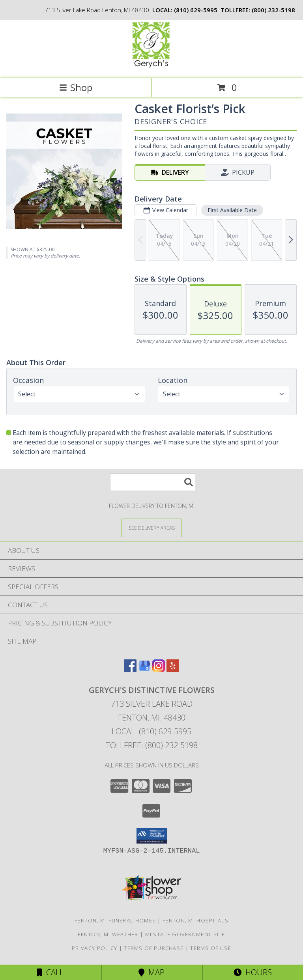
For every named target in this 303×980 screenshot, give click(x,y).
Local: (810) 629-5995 (151, 731)
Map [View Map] (151, 972)
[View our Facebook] (130, 669)
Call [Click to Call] (50, 972)
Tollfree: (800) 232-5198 (152, 745)
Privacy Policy (94, 948)
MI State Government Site (185, 934)
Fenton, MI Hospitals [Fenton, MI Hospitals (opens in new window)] (195, 920)
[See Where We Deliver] (151, 527)
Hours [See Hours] (253, 972)
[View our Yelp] (173, 669)
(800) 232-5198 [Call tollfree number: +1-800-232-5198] (273, 10)
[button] (152, 836)
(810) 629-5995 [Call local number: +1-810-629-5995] (196, 10)
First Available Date (232, 210)
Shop (76, 87)
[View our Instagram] (159, 669)
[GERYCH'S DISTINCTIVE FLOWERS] (151, 67)
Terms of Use (211, 948)
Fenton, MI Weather (108, 934)
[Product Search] (153, 482)
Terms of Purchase (154, 948)
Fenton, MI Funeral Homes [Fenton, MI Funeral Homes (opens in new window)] (115, 920)
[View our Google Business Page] (144, 669)
